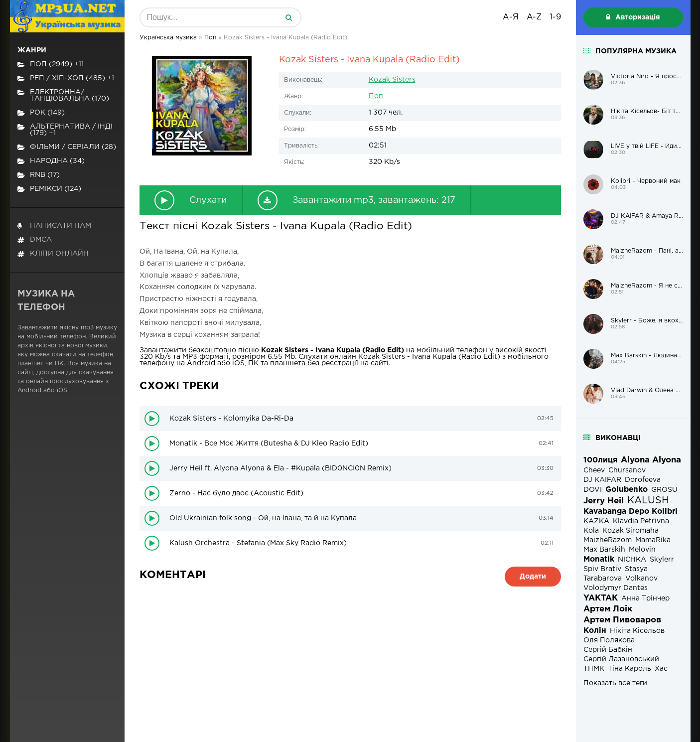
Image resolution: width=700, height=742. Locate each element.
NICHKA (632, 560)
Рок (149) (41, 113)
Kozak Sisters (392, 80)
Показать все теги (615, 683)
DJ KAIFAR (602, 480)
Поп (376, 96)
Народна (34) (51, 161)
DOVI (593, 490)
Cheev (594, 470)
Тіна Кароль (630, 669)
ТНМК (594, 669)
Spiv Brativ (602, 569)
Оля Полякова (609, 640)
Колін (595, 631)
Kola (591, 531)
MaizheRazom (608, 540)
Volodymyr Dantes (616, 588)
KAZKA (596, 521)
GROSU (664, 490)
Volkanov (641, 579)
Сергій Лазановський (621, 659)
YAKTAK (601, 598)
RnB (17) (39, 175)
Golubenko (627, 490)
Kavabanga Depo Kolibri (630, 512)
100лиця (600, 460)
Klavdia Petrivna (641, 521)
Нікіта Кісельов (637, 631)
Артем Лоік (608, 609)
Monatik (599, 559)
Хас (661, 669)
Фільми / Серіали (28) (67, 147)
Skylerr (662, 560)
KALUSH (648, 501)
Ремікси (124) (49, 189)
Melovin (642, 550)
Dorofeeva (643, 480)
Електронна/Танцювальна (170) (63, 95)
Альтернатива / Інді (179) (65, 130)
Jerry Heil (604, 501)
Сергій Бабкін (608, 650)
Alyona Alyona (651, 460)
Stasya (636, 569)
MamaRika (653, 540)
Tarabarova (603, 579)
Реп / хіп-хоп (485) (66, 78)
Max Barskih (604, 550)
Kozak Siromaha (630, 531)
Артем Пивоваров (622, 620)
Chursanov (627, 470)
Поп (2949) (51, 65)
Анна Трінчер (645, 598)
